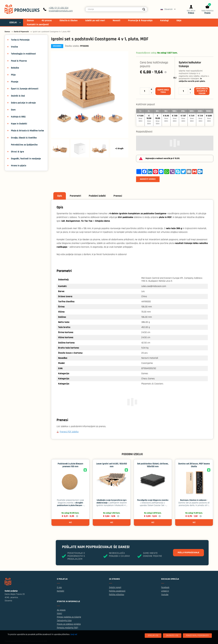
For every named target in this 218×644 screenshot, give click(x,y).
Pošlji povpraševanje (188, 553)
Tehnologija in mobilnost (23, 54)
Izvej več (74, 634)
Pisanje (15, 82)
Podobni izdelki (97, 196)
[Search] (144, 9)
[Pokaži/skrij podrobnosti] (197, 636)
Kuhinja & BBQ (18, 117)
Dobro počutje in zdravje (23, 103)
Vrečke (14, 47)
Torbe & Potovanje (20, 40)
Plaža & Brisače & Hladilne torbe (27, 131)
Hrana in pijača (19, 166)
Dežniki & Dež (18, 96)
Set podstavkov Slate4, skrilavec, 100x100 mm (153, 465)
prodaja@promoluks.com (61, 11)
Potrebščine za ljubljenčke (24, 145)
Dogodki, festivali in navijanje (26, 159)
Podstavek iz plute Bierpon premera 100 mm (70, 465)
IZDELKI (13, 23)
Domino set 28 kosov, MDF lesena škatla (194, 465)
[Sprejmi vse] (153, 636)
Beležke (15, 68)
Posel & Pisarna (19, 61)
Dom (13, 110)
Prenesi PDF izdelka (69, 432)
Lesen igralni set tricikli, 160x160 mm (112, 465)
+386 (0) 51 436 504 (59, 8)
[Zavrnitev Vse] (172, 636)
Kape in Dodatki (19, 124)
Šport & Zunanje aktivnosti (25, 89)
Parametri (75, 196)
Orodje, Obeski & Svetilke (24, 138)
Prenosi (118, 196)
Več (70, 522)
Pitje (13, 75)
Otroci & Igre (17, 152)
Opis (60, 196)
